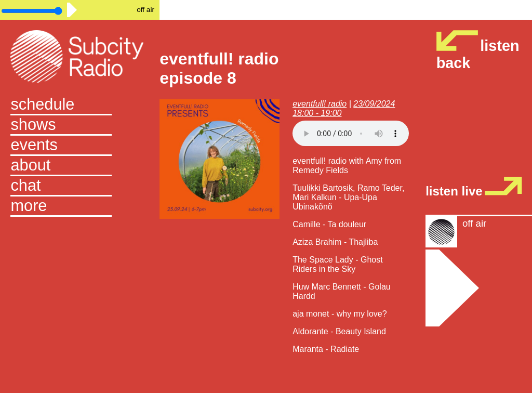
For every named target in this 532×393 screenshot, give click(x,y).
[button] (79, 207)
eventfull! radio (320, 104)
